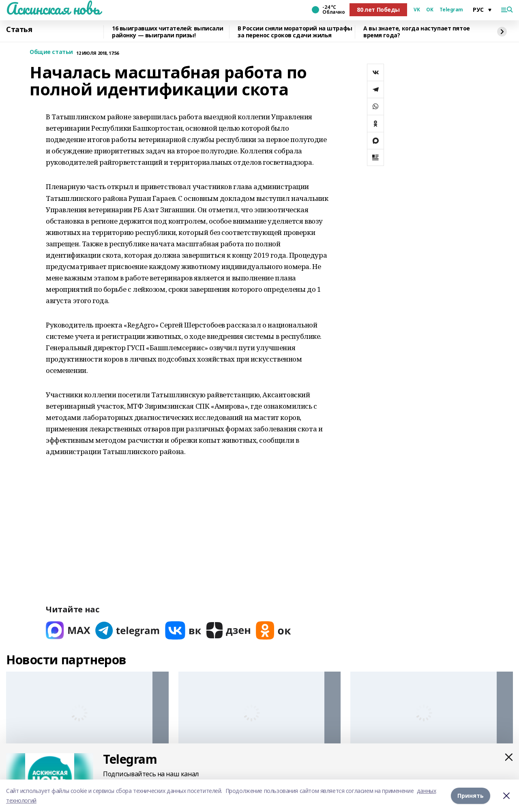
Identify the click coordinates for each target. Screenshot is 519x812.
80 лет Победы (378, 10)
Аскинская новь (53, 9)
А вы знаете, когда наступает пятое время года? (417, 32)
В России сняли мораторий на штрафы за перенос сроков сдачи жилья (295, 32)
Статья (19, 30)
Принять (471, 796)
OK (430, 10)
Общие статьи (51, 52)
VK (417, 10)
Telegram (451, 10)
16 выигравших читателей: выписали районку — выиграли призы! (167, 32)
